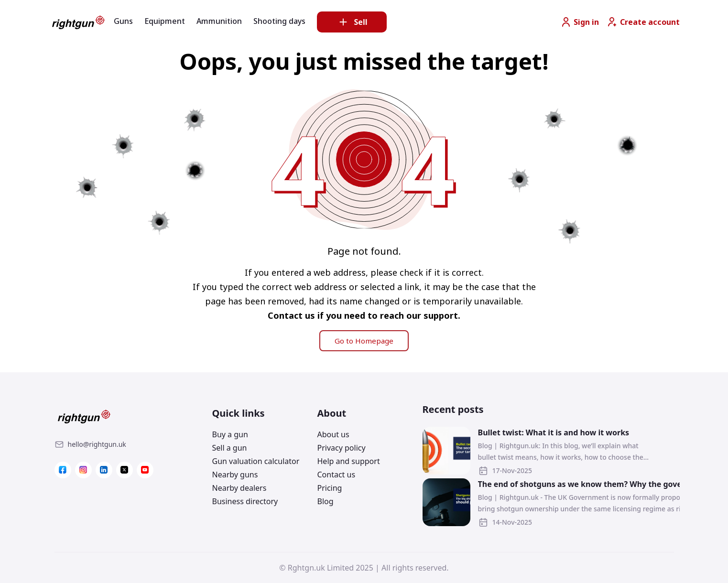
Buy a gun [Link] (230, 434)
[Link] (97, 444)
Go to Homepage (364, 341)
